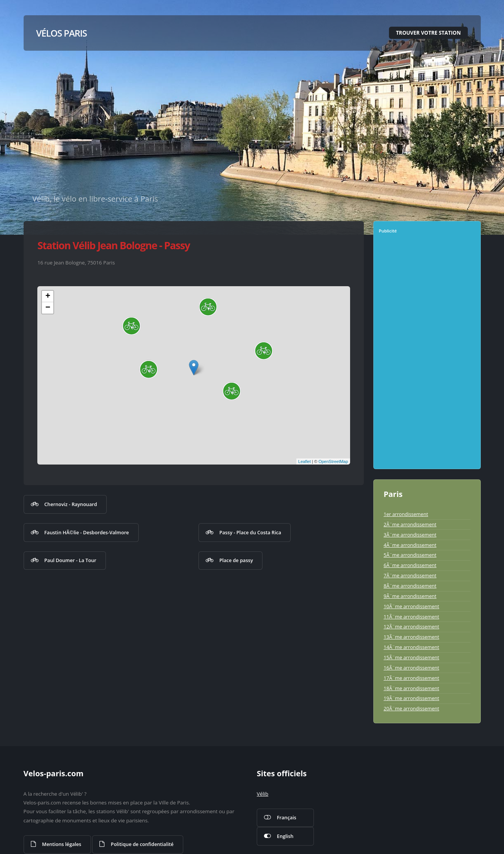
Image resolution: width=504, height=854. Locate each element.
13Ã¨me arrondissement (411, 637)
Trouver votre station (428, 33)
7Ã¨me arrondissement (410, 575)
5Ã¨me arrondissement (410, 555)
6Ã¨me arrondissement (410, 565)
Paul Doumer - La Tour (70, 560)
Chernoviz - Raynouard (70, 504)
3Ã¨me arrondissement (410, 535)
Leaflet (305, 461)
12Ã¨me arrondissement (411, 626)
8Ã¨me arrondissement (410, 586)
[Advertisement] (428, 354)
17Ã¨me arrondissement (411, 678)
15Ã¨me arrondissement (411, 657)
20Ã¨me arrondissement (411, 708)
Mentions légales (62, 844)
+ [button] (48, 296)
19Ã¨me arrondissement (411, 698)
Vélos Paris (62, 33)
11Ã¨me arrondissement (411, 617)
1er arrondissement (406, 514)
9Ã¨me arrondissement (410, 596)
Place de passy (236, 560)
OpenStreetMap (333, 461)
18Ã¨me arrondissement (411, 688)
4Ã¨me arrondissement (410, 545)
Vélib (262, 794)
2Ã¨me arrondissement (410, 524)
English (285, 836)
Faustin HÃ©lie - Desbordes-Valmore (86, 532)
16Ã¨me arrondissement (411, 668)
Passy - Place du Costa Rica (250, 532)
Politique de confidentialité (142, 844)
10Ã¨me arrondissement (411, 606)
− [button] (48, 308)
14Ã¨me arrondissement (411, 647)
